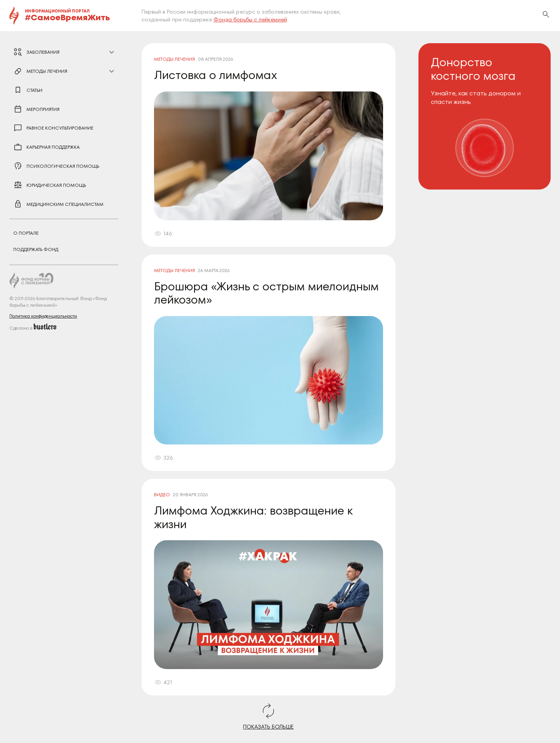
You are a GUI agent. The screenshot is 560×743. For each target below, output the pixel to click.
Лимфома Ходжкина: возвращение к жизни (253, 517)
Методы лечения (174, 59)
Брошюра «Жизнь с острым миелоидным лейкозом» (266, 293)
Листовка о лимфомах (216, 75)
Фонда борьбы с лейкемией (250, 19)
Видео (162, 494)
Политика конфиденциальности (43, 316)
